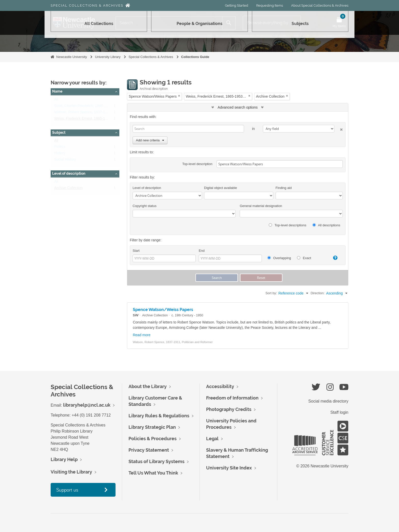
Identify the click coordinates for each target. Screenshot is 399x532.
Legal (212, 439)
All (56, 100)
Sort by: (271, 293)
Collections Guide (195, 57)
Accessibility (220, 386)
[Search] (169, 23)
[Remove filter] (179, 96)
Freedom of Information (232, 398)
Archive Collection (68, 189)
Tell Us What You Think (153, 473)
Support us (67, 490)
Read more (142, 335)
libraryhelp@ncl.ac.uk (87, 405)
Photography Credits (229, 409)
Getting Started (237, 5)
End (202, 251)
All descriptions (326, 225)
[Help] (333, 258)
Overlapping (279, 258)
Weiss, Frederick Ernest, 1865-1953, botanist (90, 120)
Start (136, 251)
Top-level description (197, 164)
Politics (60, 148)
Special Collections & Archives (87, 5)
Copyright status (145, 206)
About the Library (148, 386)
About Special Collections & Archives (320, 5)
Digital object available (220, 188)
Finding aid (284, 188)
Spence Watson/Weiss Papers (163, 310)
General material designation (261, 206)
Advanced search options (238, 107)
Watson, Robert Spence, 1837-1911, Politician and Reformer (102, 113)
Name (57, 91)
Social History (65, 160)
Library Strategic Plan (152, 427)
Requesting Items (270, 5)
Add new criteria (150, 140)
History (60, 154)
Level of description (69, 173)
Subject (59, 132)
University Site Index (229, 468)
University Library (108, 57)
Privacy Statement (149, 450)
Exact (304, 258)
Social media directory (328, 401)
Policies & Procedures (153, 439)
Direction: (318, 293)
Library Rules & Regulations (159, 416)
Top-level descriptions (287, 225)
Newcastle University (72, 57)
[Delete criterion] (339, 129)
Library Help (64, 459)
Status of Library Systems (156, 461)
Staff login (339, 412)
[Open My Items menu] (339, 23)
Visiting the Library (71, 472)
